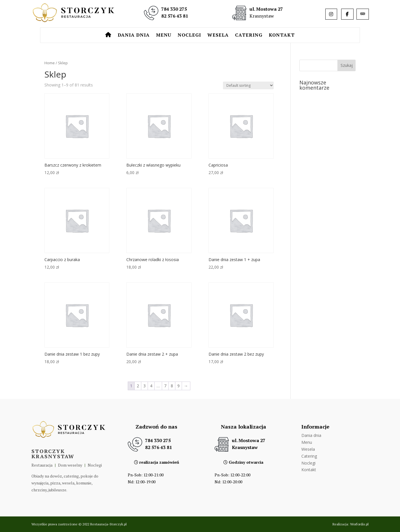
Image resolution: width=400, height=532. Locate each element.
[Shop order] (248, 85)
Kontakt (282, 35)
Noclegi (189, 35)
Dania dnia (134, 35)
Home (50, 63)
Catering (249, 35)
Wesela (218, 35)
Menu (164, 35)
